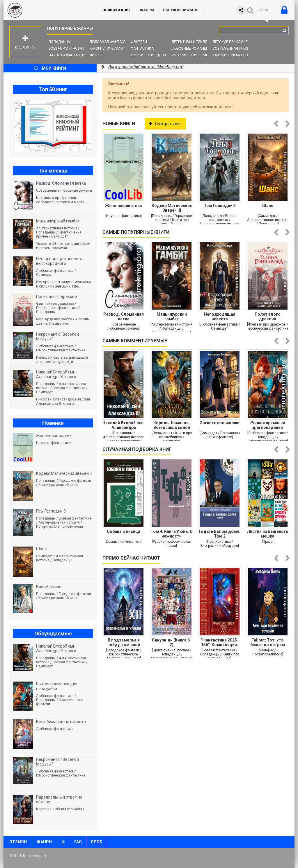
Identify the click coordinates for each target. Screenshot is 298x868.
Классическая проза (233, 55)
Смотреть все (165, 124)
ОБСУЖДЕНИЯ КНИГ (181, 10)
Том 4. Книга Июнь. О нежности (172, 534)
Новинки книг (117, 10)
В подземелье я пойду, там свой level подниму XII (124, 642)
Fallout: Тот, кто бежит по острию (268, 642)
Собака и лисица (124, 531)
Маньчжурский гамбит (172, 317)
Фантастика (142, 48)
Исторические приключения (198, 55)
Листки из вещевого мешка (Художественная (268, 534)
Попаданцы (60, 42)
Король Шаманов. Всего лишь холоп (172, 425)
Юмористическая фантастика (118, 48)
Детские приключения (234, 42)
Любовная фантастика (111, 42)
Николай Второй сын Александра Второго (124, 425)
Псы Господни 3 (220, 206)
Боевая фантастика (68, 48)
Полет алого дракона (268, 317)
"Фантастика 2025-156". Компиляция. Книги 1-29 (220, 642)
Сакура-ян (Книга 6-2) (172, 642)
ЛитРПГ (96, 55)
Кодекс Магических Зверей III (172, 208)
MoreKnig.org (47, 10)
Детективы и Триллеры (193, 42)
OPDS (96, 842)
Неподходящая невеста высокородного (220, 317)
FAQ (78, 842)
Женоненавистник (124, 206)
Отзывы (18, 842)
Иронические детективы (154, 55)
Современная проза (232, 48)
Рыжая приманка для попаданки (268, 425)
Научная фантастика (69, 55)
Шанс (268, 206)
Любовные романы (189, 48)
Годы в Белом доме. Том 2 (220, 534)
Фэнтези (139, 42)
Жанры (147, 10)
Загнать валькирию (220, 423)
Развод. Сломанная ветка (124, 317)
